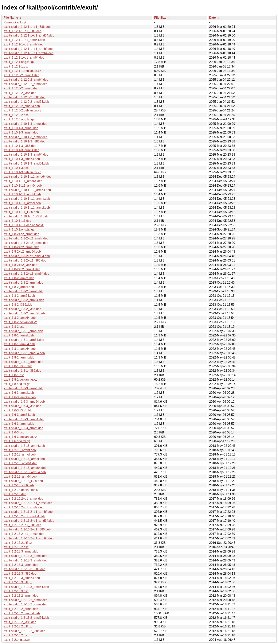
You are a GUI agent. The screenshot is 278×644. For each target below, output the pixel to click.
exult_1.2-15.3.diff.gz (18, 582)
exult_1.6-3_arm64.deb (19, 415)
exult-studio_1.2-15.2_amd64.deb (26, 618)
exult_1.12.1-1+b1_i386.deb (23, 31)
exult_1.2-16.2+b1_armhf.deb (23, 507)
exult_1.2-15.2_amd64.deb (22, 613)
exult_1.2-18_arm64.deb (20, 477)
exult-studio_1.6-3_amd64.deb (24, 402)
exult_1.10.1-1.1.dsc (17, 221)
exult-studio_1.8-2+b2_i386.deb (25, 260)
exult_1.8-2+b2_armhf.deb (21, 234)
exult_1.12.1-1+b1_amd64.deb (24, 40)
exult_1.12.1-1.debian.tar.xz (22, 71)
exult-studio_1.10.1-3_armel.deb (25, 124)
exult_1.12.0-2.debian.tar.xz (22, 110)
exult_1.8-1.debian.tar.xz (20, 380)
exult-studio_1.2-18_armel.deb (24, 459)
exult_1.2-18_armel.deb (20, 454)
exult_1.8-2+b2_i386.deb (20, 265)
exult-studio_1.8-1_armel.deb (23, 331)
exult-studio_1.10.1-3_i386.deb (25, 141)
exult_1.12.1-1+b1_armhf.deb (23, 44)
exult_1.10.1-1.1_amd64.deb (23, 181)
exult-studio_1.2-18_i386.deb (23, 481)
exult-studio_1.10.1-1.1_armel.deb (27, 208)
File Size (160, 18)
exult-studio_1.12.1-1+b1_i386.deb (27, 27)
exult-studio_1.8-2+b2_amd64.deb (27, 256)
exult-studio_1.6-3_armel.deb (23, 388)
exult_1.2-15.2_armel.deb (21, 609)
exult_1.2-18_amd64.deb (20, 463)
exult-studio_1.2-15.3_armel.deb (25, 556)
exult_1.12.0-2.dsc (16, 115)
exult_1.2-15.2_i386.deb (20, 622)
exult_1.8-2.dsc (14, 327)
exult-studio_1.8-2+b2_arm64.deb (26, 274)
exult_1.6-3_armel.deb (19, 393)
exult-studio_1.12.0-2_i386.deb (25, 97)
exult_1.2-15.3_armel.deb (21, 551)
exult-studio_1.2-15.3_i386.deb (25, 569)
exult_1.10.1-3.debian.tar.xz (22, 172)
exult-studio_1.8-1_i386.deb (22, 371)
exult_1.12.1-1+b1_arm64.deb (24, 58)
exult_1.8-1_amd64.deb (20, 349)
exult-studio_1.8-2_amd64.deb (24, 313)
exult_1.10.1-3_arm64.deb (21, 150)
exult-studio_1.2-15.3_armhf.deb (25, 560)
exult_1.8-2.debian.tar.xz (20, 322)
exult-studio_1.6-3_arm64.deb (24, 419)
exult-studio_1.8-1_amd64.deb (24, 353)
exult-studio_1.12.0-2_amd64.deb (26, 102)
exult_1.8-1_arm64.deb (19, 344)
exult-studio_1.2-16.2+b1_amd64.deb (29, 521)
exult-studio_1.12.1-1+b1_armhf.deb (28, 49)
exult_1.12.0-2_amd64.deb (22, 106)
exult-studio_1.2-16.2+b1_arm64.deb (29, 538)
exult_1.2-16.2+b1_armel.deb (23, 499)
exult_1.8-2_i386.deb (18, 305)
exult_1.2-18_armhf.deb (20, 450)
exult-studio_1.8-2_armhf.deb (23, 283)
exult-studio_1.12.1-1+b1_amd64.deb (29, 35)
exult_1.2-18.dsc (15, 494)
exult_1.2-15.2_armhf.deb (21, 596)
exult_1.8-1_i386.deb (18, 366)
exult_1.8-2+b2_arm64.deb (22, 269)
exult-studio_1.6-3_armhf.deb (23, 428)
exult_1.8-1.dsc (14, 375)
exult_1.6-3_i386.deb (18, 410)
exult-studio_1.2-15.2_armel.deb (25, 604)
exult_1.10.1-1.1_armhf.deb (22, 194)
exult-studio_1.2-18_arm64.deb (25, 472)
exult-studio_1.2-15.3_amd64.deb (26, 587)
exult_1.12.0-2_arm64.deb (21, 75)
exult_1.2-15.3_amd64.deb (22, 578)
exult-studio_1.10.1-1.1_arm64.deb (27, 190)
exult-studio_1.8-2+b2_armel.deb (26, 243)
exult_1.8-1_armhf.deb (19, 357)
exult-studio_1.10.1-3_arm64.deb (26, 155)
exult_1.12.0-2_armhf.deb (21, 88)
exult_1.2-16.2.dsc (16, 547)
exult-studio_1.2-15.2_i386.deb (25, 631)
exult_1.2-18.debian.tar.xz (21, 490)
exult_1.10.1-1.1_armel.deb (22, 203)
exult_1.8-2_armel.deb (19, 287)
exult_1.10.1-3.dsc (16, 168)
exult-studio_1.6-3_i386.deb (22, 406)
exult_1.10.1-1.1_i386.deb (21, 212)
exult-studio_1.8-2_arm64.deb (24, 300)
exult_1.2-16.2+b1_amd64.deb (24, 516)
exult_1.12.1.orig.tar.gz (19, 62)
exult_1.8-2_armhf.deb (19, 278)
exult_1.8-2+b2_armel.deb (21, 247)
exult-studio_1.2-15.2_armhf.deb (25, 600)
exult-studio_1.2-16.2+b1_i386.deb (27, 529)
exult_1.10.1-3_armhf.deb (21, 132)
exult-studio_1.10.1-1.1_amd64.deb (28, 177)
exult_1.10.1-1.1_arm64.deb (23, 186)
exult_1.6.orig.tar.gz (17, 441)
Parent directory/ (15, 22)
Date (212, 18)
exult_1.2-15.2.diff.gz (18, 626)
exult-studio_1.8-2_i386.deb (22, 309)
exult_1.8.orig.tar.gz (17, 384)
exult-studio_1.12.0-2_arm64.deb (26, 80)
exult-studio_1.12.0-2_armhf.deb (25, 84)
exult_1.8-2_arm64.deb (19, 296)
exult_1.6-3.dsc (14, 432)
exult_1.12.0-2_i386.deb (20, 93)
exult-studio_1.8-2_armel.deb (23, 291)
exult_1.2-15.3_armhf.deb (21, 565)
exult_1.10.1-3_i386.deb (20, 146)
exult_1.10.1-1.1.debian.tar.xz (24, 225)
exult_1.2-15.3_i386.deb (20, 574)
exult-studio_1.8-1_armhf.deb (23, 362)
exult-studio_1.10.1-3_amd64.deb (26, 163)
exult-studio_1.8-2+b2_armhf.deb (26, 238)
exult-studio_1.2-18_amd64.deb (25, 468)
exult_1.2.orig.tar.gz (17, 640)
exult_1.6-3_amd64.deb (20, 397)
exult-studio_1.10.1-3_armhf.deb (25, 137)
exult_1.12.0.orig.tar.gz (19, 119)
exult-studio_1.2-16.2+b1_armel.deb (28, 503)
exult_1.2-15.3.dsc (16, 591)
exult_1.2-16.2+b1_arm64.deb (24, 534)
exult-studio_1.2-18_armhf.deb (24, 446)
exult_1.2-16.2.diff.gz (18, 543)
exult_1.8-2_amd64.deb (20, 318)
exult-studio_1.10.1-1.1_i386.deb (26, 216)
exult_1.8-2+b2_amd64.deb (22, 252)
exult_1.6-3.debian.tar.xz (20, 437)
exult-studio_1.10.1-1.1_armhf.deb (27, 199)
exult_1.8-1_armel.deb (19, 335)
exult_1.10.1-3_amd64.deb (22, 159)
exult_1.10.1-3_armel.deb (21, 128)
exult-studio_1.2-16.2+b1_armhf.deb (28, 512)
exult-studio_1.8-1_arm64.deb (24, 340)
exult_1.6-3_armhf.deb (19, 424)
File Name (11, 18)
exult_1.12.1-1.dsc (16, 66)
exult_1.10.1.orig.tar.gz (19, 229)
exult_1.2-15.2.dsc (16, 635)
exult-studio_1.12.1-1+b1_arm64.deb (29, 53)
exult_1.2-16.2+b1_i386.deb (23, 525)
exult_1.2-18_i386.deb (19, 485)
